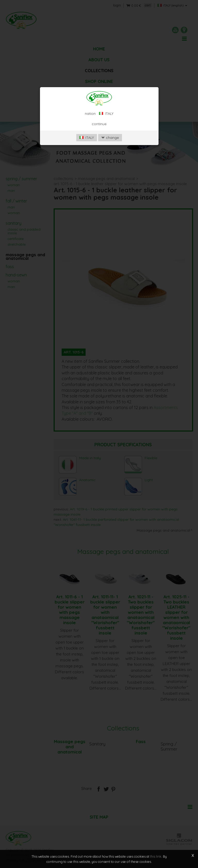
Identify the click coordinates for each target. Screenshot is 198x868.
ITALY (87, 138)
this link (156, 856)
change (110, 138)
